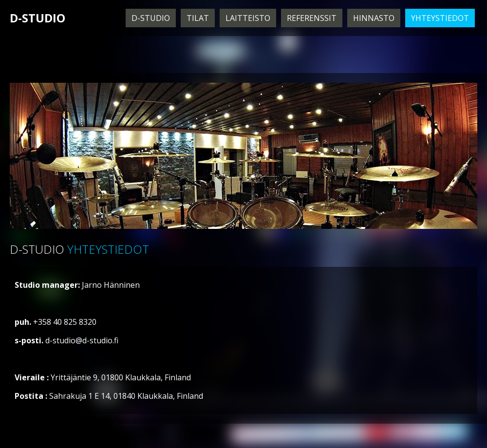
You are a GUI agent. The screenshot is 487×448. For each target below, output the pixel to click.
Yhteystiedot (440, 18)
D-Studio (151, 18)
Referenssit (312, 18)
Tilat (198, 18)
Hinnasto (374, 18)
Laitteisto (248, 18)
